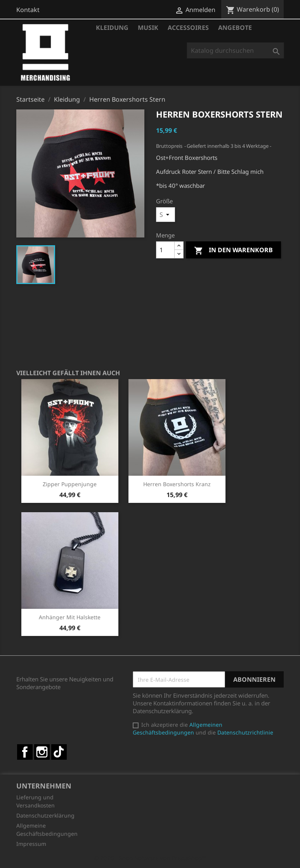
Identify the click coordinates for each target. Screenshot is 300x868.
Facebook (25, 752)
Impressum (31, 844)
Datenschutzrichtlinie (245, 732)
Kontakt (28, 10)
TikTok (59, 752)
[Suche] (235, 50)
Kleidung (112, 28)
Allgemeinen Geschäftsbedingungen (178, 729)
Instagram (42, 752)
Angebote (235, 28)
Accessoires (188, 28)
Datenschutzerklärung (45, 815)
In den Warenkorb (233, 250)
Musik (148, 28)
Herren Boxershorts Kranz (177, 484)
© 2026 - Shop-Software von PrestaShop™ (150, 858)
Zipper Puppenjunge (70, 484)
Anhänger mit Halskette (70, 617)
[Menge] (165, 250)
